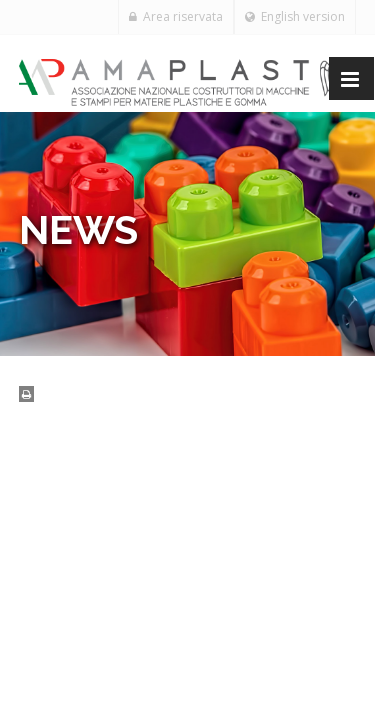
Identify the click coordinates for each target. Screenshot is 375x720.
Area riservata (176, 16)
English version (295, 16)
